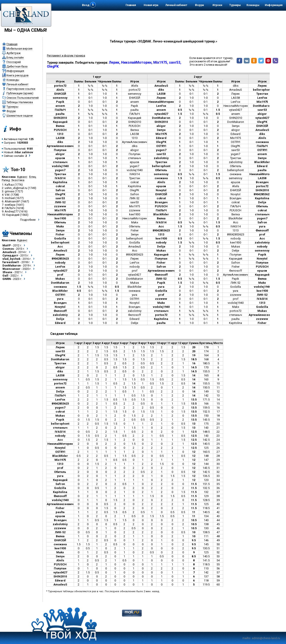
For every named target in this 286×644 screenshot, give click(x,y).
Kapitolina (135, 186)
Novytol (236, 194)
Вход (86, 5)
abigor (236, 130)
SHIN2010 (236, 118)
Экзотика (18, 180)
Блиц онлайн (15, 58)
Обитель (236, 166)
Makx (135, 222)
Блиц (33, 177)
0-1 (90, 94)
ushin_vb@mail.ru (16, 188)
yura (236, 291)
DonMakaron (12, 265)
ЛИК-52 (135, 198)
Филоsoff (236, 271)
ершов (135, 162)
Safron (135, 194)
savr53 (236, 150)
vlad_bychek (11, 259)
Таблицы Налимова (20, 102)
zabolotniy (236, 162)
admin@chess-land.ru (266, 638)
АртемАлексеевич (135, 142)
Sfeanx (7, 272)
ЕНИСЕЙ (135, 98)
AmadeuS (9, 252)
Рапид (6, 180)
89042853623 (236, 234)
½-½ (90, 86)
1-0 (105, 94)
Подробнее (28, 220)
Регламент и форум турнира (66, 56)
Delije (236, 251)
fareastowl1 (11, 262)
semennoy (135, 94)
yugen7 (236, 154)
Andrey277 (12, 211)
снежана (236, 174)
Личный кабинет (176, 5)
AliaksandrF (12, 201)
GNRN (7, 279)
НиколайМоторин (236, 106)
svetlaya (10, 205)
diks (236, 86)
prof (135, 271)
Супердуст (10, 255)
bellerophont (236, 170)
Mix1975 (236, 138)
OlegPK (236, 146)
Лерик (236, 94)
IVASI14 (135, 174)
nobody (236, 238)
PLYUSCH (135, 126)
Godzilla (135, 242)
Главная (131, 5)
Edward (236, 134)
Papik (135, 106)
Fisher (135, 230)
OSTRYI (236, 142)
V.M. (7, 195)
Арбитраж (14, 53)
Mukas (236, 246)
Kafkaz (9, 185)
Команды (253, 5)
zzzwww (135, 210)
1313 (135, 138)
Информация (274, 5)
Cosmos (8, 249)
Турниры (235, 5)
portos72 (135, 90)
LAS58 (236, 98)
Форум (199, 5)
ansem (135, 102)
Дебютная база (17, 66)
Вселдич (236, 198)
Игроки (217, 5)
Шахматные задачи (20, 116)
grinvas (9, 191)
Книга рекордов (18, 75)
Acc (236, 222)
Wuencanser (11, 269)
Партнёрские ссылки (21, 89)
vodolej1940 (135, 170)
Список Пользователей (23, 98)
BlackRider (236, 218)
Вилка (135, 130)
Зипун (236, 126)
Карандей (13, 215)
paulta (135, 110)
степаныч (135, 158)
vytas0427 (236, 110)
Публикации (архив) (20, 93)
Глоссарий (14, 62)
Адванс (22, 177)
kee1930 (135, 214)
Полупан (135, 154)
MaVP (7, 245)
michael (10, 198)
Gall (5, 276)
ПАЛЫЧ (10, 208)
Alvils (135, 86)
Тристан (236, 158)
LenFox (236, 102)
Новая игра (151, 5)
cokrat (135, 182)
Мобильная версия (19, 49)
